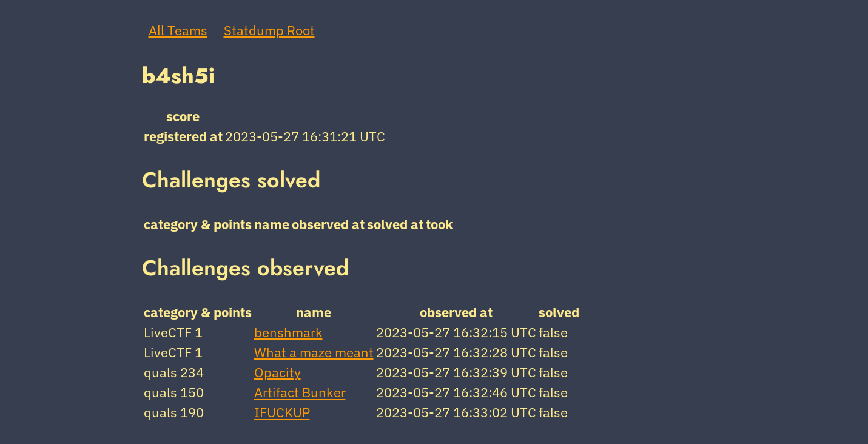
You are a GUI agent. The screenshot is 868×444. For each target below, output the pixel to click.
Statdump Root (269, 30)
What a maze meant (314, 352)
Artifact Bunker (300, 392)
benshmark (288, 332)
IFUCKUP (282, 412)
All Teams (178, 30)
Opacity (278, 372)
